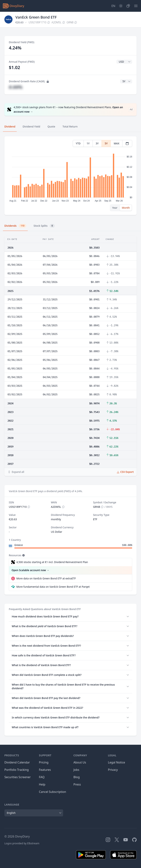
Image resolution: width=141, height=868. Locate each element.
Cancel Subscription (53, 792)
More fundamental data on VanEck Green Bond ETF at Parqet (53, 587)
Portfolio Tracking (17, 770)
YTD (78, 143)
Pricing (44, 762)
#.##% (16, 87)
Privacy (113, 770)
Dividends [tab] (15, 226)
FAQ (42, 777)
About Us (80, 762)
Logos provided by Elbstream (22, 843)
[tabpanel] (70, 176)
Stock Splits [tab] (44, 226)
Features (45, 770)
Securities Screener (18, 777)
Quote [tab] (51, 126)
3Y (97, 143)
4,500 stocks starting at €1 (52, 562)
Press (77, 784)
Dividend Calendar (17, 762)
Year (115, 208)
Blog (77, 777)
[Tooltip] (23, 555)
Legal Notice (116, 762)
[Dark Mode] (121, 6)
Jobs (76, 770)
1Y (88, 143)
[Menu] (136, 6)
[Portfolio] (128, 6)
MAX (116, 143)
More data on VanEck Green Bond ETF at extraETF (46, 578)
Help (42, 784)
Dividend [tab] (10, 126)
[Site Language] (113, 6)
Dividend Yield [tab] (31, 126)
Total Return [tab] (70, 126)
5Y (106, 143)
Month (126, 208)
